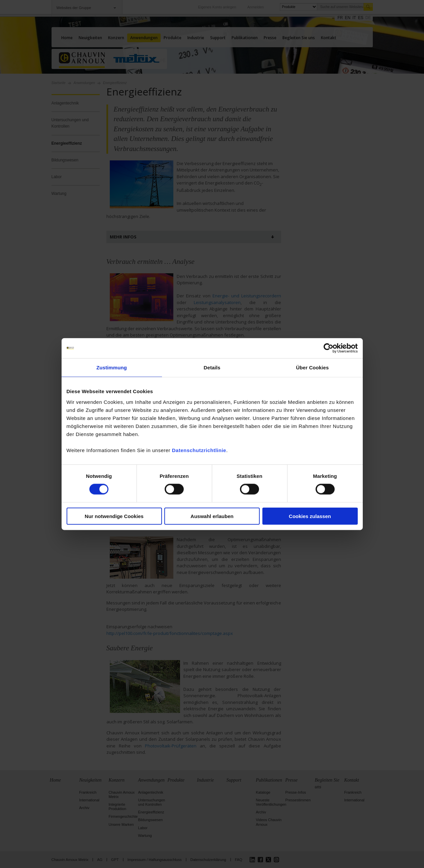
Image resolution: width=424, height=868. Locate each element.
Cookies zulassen (310, 516)
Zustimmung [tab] (112, 368)
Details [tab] (212, 368)
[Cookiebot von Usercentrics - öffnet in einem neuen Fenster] (328, 348)
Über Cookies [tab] (313, 368)
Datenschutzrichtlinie (199, 450)
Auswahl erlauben (212, 516)
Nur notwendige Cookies (114, 516)
